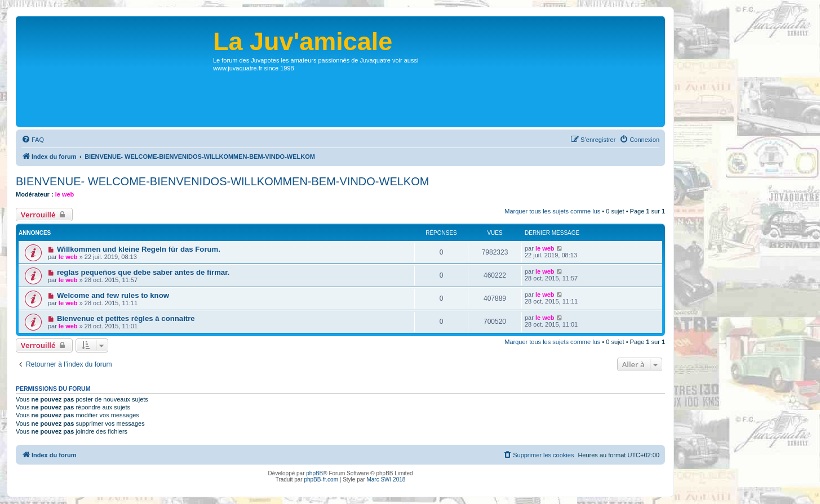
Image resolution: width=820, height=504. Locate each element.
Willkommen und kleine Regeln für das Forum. (139, 249)
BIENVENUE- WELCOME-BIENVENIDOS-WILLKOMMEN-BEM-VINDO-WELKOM (222, 181)
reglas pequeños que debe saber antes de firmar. (143, 272)
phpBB (314, 473)
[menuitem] (33, 140)
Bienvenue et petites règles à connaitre (126, 318)
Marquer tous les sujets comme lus (552, 211)
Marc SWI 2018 (386, 480)
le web (65, 194)
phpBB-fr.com (321, 480)
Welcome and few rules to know (113, 295)
